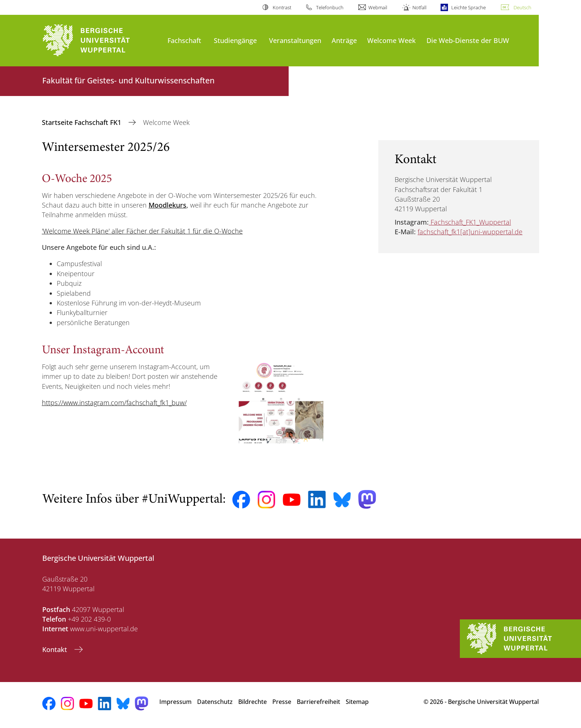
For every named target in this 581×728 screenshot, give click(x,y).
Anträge (344, 40)
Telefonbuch (330, 7)
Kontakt (56, 649)
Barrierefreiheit (318, 702)
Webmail (378, 7)
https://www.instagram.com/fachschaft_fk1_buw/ (114, 403)
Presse (282, 702)
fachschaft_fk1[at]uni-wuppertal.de (470, 232)
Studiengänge (235, 40)
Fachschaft (184, 40)
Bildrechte (253, 702)
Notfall (419, 7)
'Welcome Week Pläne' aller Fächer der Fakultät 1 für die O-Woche (142, 231)
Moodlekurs (167, 205)
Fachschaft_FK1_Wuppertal (471, 222)
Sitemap (357, 702)
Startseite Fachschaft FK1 (82, 122)
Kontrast (282, 7)
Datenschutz (215, 702)
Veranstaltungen (295, 40)
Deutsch (522, 7)
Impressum (175, 702)
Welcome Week (391, 40)
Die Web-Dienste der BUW (468, 40)
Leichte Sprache (469, 7)
